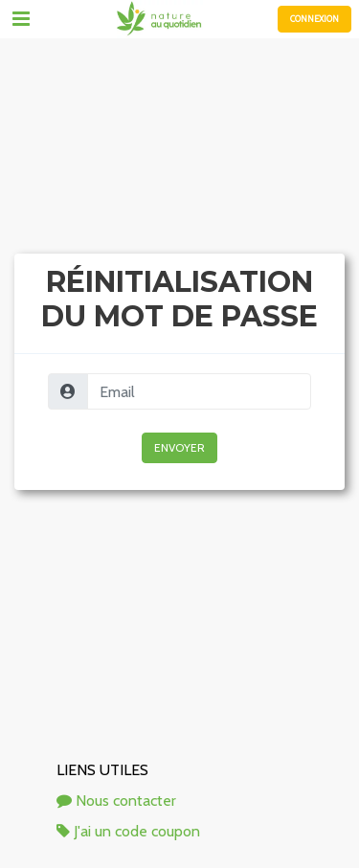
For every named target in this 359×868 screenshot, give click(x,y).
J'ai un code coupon (128, 831)
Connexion (314, 19)
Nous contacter (116, 801)
